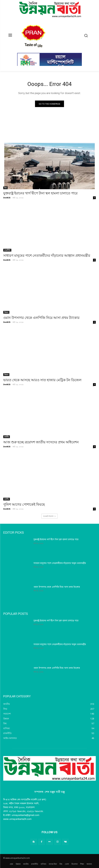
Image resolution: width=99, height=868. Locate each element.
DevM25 (7, 198)
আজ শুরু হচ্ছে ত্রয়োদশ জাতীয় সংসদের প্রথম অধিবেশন (41, 442)
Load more (49, 516)
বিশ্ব (5, 188)
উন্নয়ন (6, 312)
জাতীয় (7, 437)
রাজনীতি (7, 250)
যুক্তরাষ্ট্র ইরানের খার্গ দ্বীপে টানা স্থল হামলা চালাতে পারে (40, 193)
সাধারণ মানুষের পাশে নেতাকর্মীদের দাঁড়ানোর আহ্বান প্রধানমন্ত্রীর (47, 256)
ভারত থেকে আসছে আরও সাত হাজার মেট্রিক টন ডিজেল (42, 380)
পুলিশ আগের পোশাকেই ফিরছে (24, 505)
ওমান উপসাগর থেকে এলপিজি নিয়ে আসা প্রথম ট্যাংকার (41, 318)
